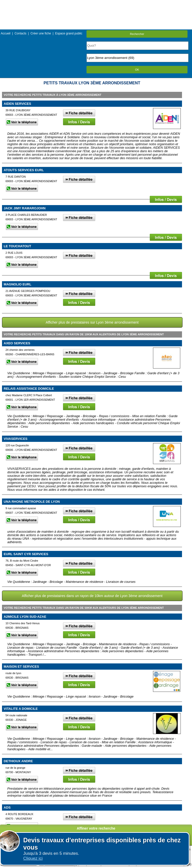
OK (137, 70)
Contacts (20, 33)
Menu (96, 4)
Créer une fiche (41, 33)
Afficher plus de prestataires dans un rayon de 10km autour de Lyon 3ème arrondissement (92, 596)
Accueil (6, 33)
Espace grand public (69, 33)
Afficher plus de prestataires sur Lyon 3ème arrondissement (92, 322)
